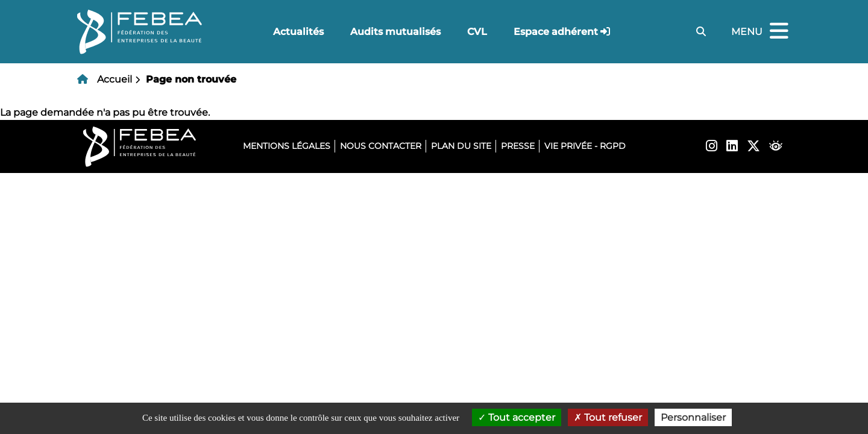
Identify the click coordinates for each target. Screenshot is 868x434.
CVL (477, 32)
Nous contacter (381, 146)
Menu (761, 32)
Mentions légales (287, 146)
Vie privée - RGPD (585, 146)
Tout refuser (608, 417)
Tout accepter (517, 417)
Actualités (298, 32)
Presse (518, 146)
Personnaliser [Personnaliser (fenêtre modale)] (693, 417)
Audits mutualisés (395, 32)
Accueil (115, 79)
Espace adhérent (556, 32)
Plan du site (461, 146)
